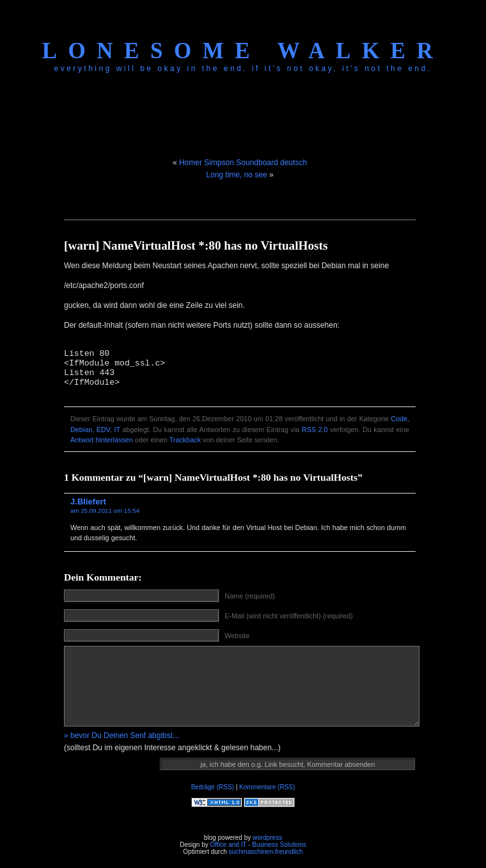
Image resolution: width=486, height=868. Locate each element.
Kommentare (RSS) (267, 787)
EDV (103, 430)
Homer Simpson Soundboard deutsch (243, 163)
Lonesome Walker (243, 51)
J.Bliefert (88, 502)
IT (117, 430)
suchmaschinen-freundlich (265, 852)
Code (399, 419)
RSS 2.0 (315, 430)
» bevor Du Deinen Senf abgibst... (121, 735)
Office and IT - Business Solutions (258, 845)
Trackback (185, 440)
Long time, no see (236, 175)
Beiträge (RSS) (213, 787)
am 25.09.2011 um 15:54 (105, 510)
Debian (81, 430)
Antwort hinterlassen (102, 440)
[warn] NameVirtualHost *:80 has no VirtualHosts (196, 245)
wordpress (267, 838)
